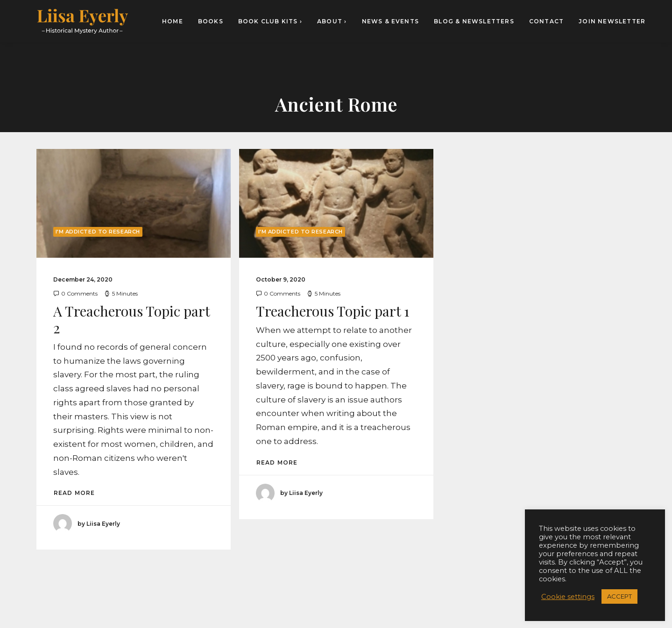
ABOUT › (332, 21)
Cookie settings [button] (568, 597)
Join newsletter (612, 21)
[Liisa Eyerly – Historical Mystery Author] (83, 21)
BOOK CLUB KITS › (270, 21)
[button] (134, 203)
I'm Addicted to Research (98, 232)
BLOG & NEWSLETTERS (474, 21)
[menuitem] (176, 21)
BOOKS (211, 21)
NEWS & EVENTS (391, 21)
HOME (173, 21)
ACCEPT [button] (619, 596)
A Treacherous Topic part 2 (131, 319)
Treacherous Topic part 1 (332, 311)
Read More (74, 493)
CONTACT (546, 21)
